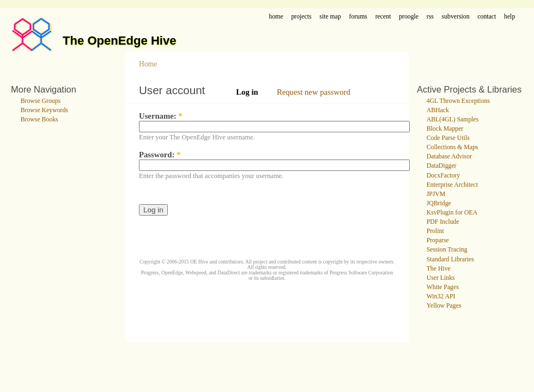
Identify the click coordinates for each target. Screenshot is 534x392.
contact (487, 17)
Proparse (438, 240)
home (276, 17)
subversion (456, 17)
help (509, 17)
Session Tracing (447, 250)
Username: (161, 116)
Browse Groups (41, 101)
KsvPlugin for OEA (452, 213)
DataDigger (442, 166)
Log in (247, 92)
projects (301, 17)
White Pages (443, 287)
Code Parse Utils (448, 138)
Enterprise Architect (452, 185)
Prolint (435, 231)
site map (330, 17)
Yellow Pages (444, 306)
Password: (160, 155)
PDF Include (443, 222)
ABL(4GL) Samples (453, 120)
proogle (409, 17)
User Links (441, 278)
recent (383, 17)
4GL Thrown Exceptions (458, 101)
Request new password (314, 92)
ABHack (438, 110)
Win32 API (441, 296)
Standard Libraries (450, 259)
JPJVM (436, 194)
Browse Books (40, 120)
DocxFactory (443, 176)
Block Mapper (445, 129)
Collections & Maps (453, 147)
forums (358, 17)
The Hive (439, 269)
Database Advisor (449, 157)
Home (148, 64)
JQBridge (439, 203)
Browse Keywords (44, 110)
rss (430, 17)
